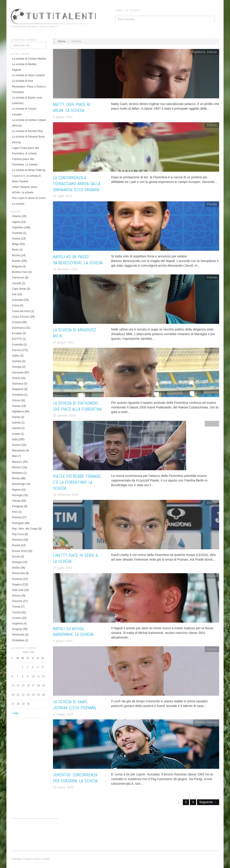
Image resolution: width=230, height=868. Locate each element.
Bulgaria (17, 266)
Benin (15, 250)
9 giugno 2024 (63, 117)
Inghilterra (18, 412)
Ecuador (17, 333)
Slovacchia (18, 573)
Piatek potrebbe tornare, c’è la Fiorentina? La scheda (77, 482)
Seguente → (208, 802)
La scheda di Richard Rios (27, 131)
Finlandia (17, 345)
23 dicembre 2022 (65, 269)
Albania (16, 216)
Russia (16, 545)
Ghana (16, 378)
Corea (16, 305)
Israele (16, 434)
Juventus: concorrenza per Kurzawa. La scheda (75, 778)
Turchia (16, 612)
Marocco (17, 462)
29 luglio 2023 (62, 196)
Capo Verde (19, 289)
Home (62, 41)
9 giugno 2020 (63, 641)
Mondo (16, 478)
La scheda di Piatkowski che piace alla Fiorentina (77, 406)
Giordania (18, 395)
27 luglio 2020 (62, 568)
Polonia (16, 517)
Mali (14, 456)
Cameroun (18, 278)
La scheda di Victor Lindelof (28, 75)
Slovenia (17, 579)
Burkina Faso (20, 272)
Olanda (16, 501)
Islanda (16, 428)
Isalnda (16, 423)
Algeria (16, 222)
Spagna (17, 584)
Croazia (17, 322)
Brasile (16, 261)
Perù (15, 512)
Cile (14, 294)
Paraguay (18, 506)
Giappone (18, 389)
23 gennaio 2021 (64, 415)
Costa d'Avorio (20, 317)
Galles (16, 356)
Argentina (18, 227)
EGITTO (17, 339)
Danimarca (18, 328)
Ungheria (17, 623)
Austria (16, 239)
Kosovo (16, 445)
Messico (17, 467)
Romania (17, 540)
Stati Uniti (18, 590)
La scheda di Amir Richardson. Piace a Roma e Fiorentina (29, 86)
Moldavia (17, 473)
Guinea (16, 406)
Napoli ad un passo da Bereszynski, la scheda (78, 260)
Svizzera (17, 601)
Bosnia (16, 255)
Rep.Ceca (18, 534)
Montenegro (19, 484)
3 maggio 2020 (63, 714)
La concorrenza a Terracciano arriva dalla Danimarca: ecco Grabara (77, 184)
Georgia (17, 367)
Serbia (16, 568)
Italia (15, 439)
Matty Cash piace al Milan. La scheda (72, 107)
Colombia (18, 300)
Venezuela (18, 635)
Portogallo (18, 523)
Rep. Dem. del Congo (25, 529)
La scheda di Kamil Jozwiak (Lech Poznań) (75, 705)
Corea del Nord (21, 311)
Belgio (16, 244)
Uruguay (17, 629)
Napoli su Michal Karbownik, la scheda (73, 632)
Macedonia (19, 451)
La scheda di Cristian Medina (29, 59)
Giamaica (18, 384)
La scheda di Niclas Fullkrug (29, 170)
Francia (16, 350)
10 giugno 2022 (63, 342)
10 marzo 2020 (63, 787)
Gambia (17, 361)
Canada (17, 283)
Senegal (17, 562)
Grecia (16, 400)
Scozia (16, 557)
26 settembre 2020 (66, 495)
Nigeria (16, 490)
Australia (17, 233)
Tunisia (16, 607)
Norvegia (17, 495)
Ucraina (17, 618)
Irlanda (16, 417)
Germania (18, 373)
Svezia (16, 596)
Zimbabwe (18, 640)
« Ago (15, 713)
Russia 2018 (19, 551)
